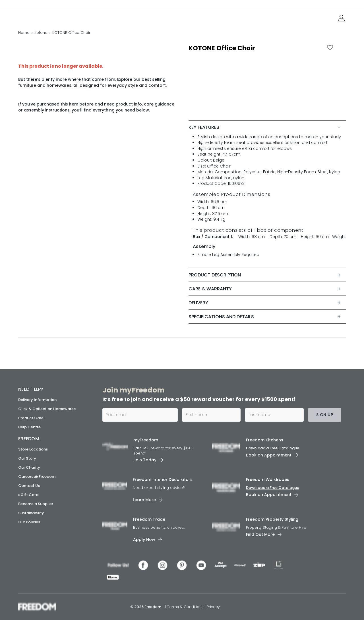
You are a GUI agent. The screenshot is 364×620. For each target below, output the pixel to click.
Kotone (41, 33)
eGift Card (28, 495)
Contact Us (29, 486)
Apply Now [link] (144, 540)
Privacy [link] (213, 607)
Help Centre (29, 427)
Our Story (27, 458)
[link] (44, 17)
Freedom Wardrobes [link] (268, 480)
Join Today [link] (145, 460)
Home (24, 33)
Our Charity (29, 467)
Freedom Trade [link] (149, 519)
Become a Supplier (36, 504)
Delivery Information (37, 400)
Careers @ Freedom (37, 477)
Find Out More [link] (260, 534)
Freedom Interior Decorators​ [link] (163, 480)
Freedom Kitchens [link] (265, 440)
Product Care (31, 418)
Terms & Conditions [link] (186, 607)
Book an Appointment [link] (269, 455)
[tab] (267, 127)
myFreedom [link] (146, 440)
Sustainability (31, 513)
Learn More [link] (144, 500)
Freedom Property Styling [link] (272, 519)
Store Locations (33, 449)
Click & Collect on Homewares (47, 409)
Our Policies (29, 522)
